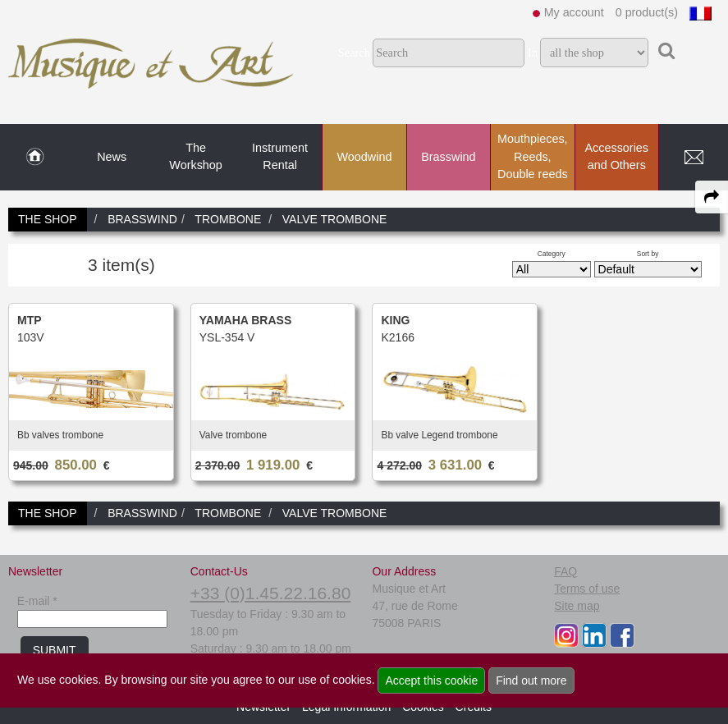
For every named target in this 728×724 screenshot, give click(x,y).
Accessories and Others (616, 157)
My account (574, 12)
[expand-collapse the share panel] (712, 197)
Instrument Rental (280, 157)
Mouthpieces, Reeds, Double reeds (533, 156)
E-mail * (37, 601)
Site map (577, 606)
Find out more (531, 680)
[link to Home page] (35, 158)
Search (354, 53)
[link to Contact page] (694, 158)
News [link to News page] (112, 157)
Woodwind (365, 157)
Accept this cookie (431, 680)
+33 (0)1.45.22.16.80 (271, 593)
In (533, 53)
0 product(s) (647, 12)
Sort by (648, 254)
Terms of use (587, 589)
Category (552, 254)
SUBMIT (55, 650)
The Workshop (196, 157)
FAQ (565, 571)
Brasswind (448, 157)
